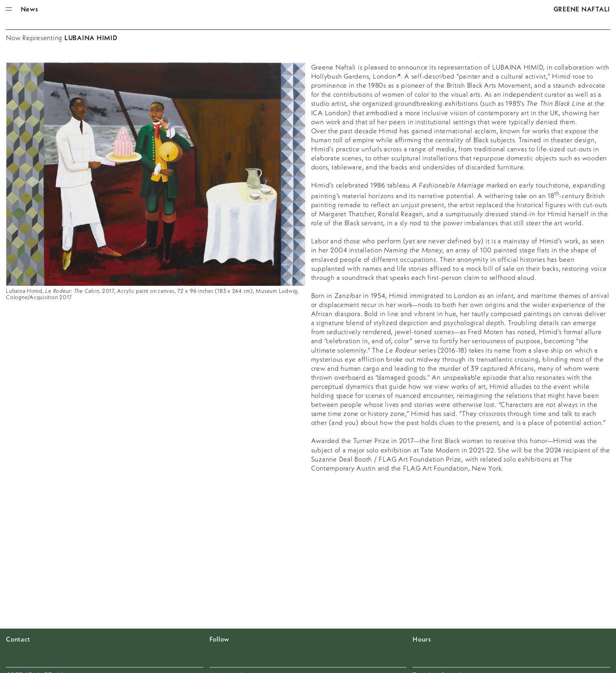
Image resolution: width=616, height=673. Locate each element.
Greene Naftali (582, 9)
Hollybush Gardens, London (354, 76)
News (29, 9)
